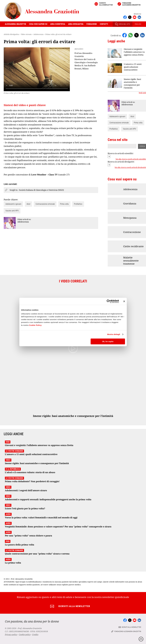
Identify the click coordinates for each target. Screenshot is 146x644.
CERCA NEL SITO (123, 24)
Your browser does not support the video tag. (37, 69)
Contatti (104, 24)
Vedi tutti (142, 93)
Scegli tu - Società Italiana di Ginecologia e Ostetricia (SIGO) (37, 190)
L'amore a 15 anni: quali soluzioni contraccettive (133, 67)
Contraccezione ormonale (45, 204)
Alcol (28, 204)
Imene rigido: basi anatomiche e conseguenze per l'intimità (132, 83)
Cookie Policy (35, 325)
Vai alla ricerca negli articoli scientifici (131, 159)
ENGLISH (138, 24)
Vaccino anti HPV (12, 211)
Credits (35, 634)
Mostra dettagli (114, 334)
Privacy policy (11, 634)
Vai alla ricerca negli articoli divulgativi (130, 167)
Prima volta (64, 204)
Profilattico (78, 204)
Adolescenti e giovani (13, 204)
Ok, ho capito (108, 341)
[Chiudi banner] (124, 301)
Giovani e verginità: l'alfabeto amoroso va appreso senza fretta (134, 52)
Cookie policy (25, 634)
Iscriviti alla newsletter (106, 4)
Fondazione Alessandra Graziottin (131, 4)
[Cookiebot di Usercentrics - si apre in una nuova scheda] (108, 301)
